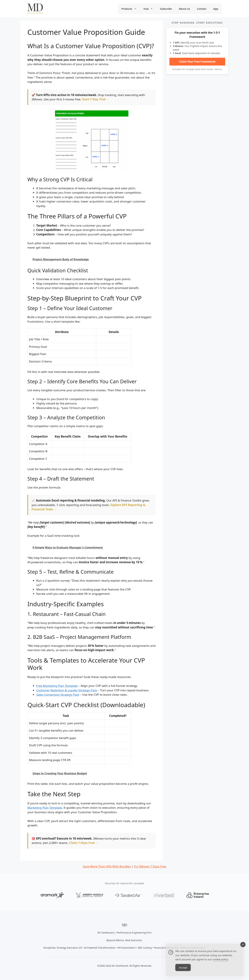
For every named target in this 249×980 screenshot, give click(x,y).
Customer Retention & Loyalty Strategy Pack (67, 690)
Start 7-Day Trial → (96, 99)
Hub (150, 9)
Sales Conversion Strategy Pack (58, 695)
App (216, 9)
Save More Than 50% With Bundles (107, 866)
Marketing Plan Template (45, 808)
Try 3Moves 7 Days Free (150, 866)
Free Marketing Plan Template (57, 686)
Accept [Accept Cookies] (183, 971)
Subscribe (166, 9)
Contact (202, 9)
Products (131, 9)
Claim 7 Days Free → (84, 843)
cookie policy (220, 963)
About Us (184, 9)
